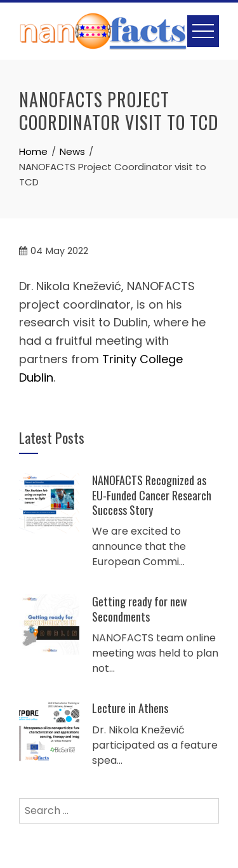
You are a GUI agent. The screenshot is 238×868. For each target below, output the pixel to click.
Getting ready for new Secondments (140, 609)
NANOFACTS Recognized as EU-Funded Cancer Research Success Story (152, 495)
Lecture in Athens (130, 708)
